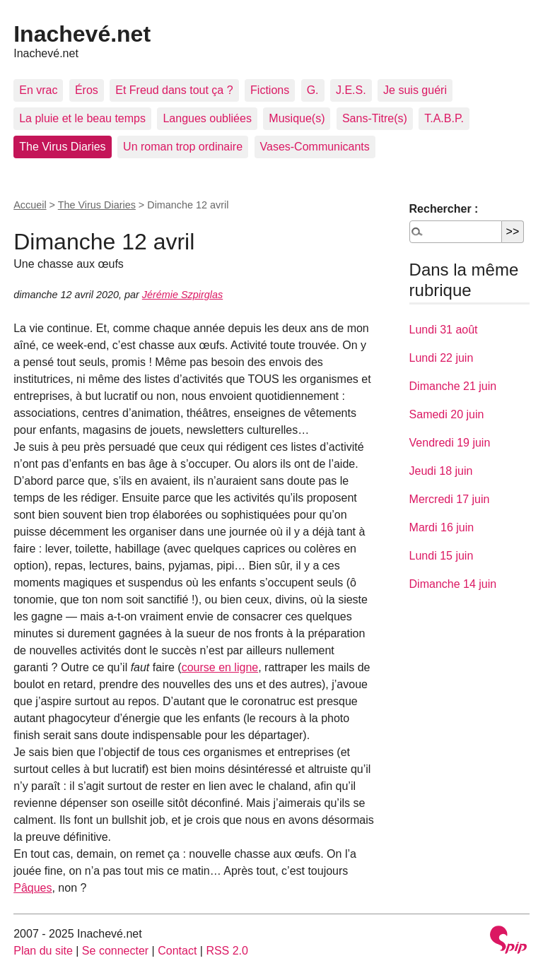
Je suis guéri (415, 90)
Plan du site (43, 951)
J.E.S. (351, 90)
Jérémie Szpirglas (182, 295)
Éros (87, 90)
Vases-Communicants (315, 147)
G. (313, 90)
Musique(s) (297, 118)
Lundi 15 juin (442, 556)
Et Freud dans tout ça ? (174, 90)
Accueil (30, 205)
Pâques (33, 888)
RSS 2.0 (227, 951)
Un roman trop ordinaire (183, 147)
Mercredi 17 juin (450, 499)
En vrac (38, 90)
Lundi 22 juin (442, 358)
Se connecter (115, 951)
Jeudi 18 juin (441, 471)
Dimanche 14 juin (453, 584)
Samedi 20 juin (447, 414)
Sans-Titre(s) (375, 118)
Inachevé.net (82, 34)
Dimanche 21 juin (453, 386)
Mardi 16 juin (442, 527)
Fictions (270, 90)
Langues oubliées (207, 118)
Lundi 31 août (444, 330)
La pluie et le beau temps (82, 118)
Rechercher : (444, 209)
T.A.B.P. (444, 118)
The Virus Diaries (62, 147)
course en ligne (220, 667)
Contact (177, 951)
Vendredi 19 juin (450, 443)
